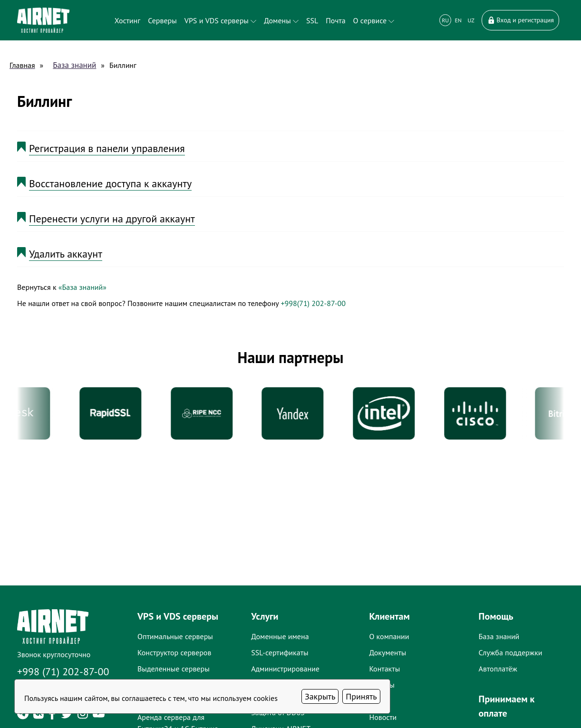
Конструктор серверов (174, 652)
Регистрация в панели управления (107, 148)
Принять (361, 696)
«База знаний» (82, 287)
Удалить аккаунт (66, 254)
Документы (387, 652)
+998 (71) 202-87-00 (63, 671)
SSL (312, 20)
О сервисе (374, 20)
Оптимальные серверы (175, 636)
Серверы (162, 20)
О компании (389, 636)
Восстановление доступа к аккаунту (110, 183)
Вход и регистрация (520, 20)
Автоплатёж (498, 669)
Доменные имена (280, 636)
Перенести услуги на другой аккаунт (112, 219)
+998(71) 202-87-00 (313, 303)
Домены (281, 20)
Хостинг (127, 20)
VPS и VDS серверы (220, 20)
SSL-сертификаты (280, 652)
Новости (383, 717)
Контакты (384, 669)
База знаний (74, 65)
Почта (335, 20)
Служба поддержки (511, 652)
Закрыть (320, 696)
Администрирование (285, 669)
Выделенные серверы (174, 669)
